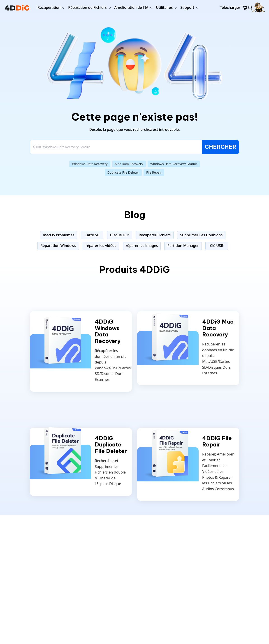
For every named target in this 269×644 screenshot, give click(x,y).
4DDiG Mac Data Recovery (218, 328)
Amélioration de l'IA (131, 7)
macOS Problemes (59, 235)
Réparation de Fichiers (87, 7)
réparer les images (142, 246)
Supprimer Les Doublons (201, 235)
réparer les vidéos (101, 246)
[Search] (116, 147)
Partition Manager (183, 246)
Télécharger (230, 7)
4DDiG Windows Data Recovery (108, 331)
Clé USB (217, 246)
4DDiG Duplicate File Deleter (111, 445)
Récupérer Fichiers (155, 235)
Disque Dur (120, 235)
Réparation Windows (58, 246)
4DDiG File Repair (217, 442)
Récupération (49, 7)
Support (187, 7)
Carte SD (92, 235)
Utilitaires (164, 7)
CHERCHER (221, 147)
